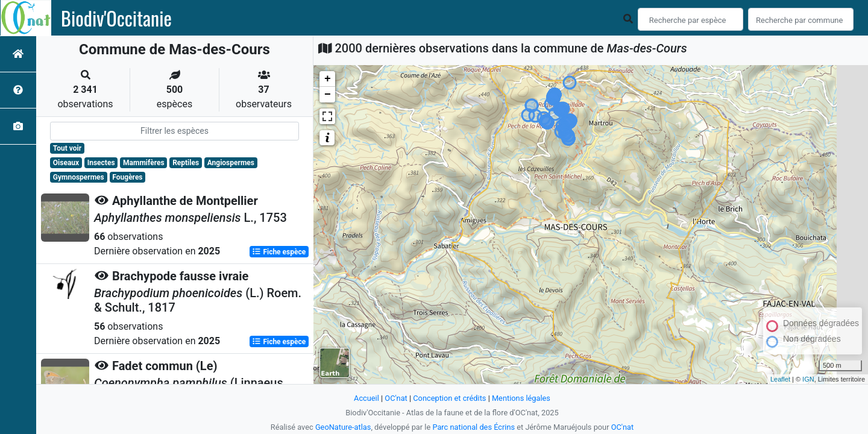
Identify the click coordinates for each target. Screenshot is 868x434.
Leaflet (780, 379)
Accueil (366, 398)
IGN (808, 379)
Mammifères (143, 163)
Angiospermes (231, 163)
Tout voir (67, 148)
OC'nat (396, 398)
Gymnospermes (79, 177)
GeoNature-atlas (343, 427)
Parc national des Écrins (473, 427)
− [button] (328, 95)
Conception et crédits (449, 398)
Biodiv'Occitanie (116, 18)
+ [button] (328, 79)
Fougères (127, 177)
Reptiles (186, 163)
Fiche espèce (279, 252)
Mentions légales (521, 398)
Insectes (101, 163)
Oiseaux (66, 163)
